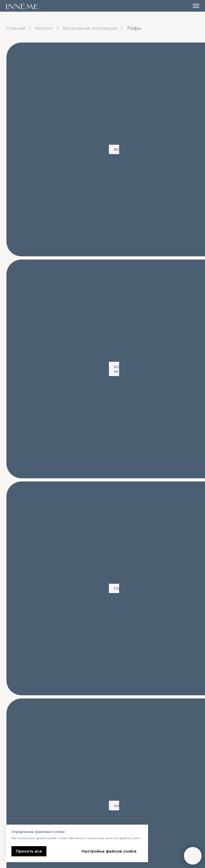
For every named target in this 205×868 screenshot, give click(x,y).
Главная (16, 28)
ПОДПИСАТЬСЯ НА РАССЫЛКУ (149, 836)
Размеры (95, 730)
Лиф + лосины (135, 67)
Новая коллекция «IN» (39, 730)
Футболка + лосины (36, 81)
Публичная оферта (161, 759)
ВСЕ (17, 48)
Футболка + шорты (81, 67)
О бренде (96, 739)
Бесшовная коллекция (90, 28)
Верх (18, 748)
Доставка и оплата (107, 722)
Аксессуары (134, 48)
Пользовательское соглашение (161, 771)
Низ (17, 757)
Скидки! (94, 48)
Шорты (152, 81)
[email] (149, 816)
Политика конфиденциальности (166, 748)
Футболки (117, 81)
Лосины (22, 95)
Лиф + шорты (28, 67)
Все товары (26, 722)
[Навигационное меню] (196, 6)
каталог (24, 710)
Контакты (153, 710)
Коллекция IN (52, 48)
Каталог (44, 28)
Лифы (134, 28)
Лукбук (93, 748)
